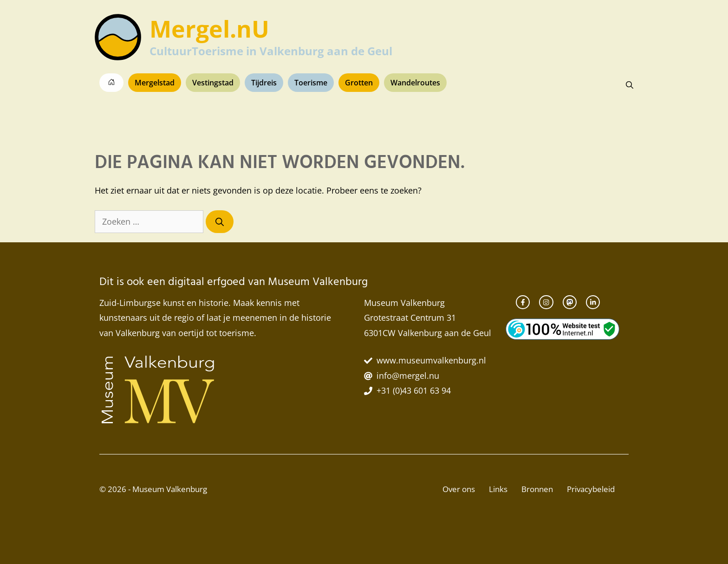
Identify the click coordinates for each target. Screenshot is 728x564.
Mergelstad (155, 83)
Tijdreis (264, 83)
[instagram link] (546, 302)
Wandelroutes (415, 83)
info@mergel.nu (408, 376)
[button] (630, 85)
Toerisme (311, 83)
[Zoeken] (220, 222)
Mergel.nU (209, 29)
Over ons (459, 489)
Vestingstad (213, 83)
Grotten (359, 83)
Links (498, 489)
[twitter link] (593, 302)
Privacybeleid (591, 489)
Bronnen (537, 489)
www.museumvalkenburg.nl (431, 360)
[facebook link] (523, 302)
